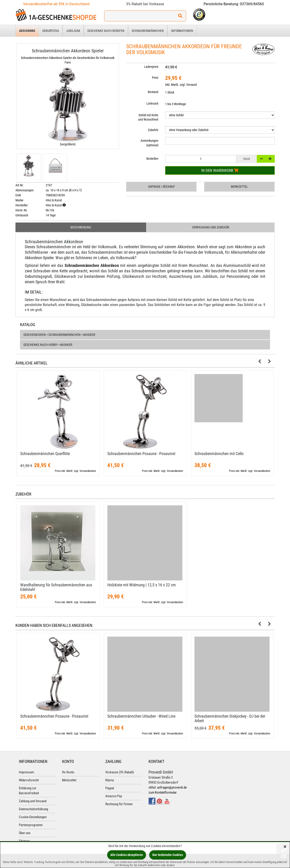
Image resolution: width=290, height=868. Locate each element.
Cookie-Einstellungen (33, 817)
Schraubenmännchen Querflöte (45, 454)
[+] (270, 159)
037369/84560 (252, 4)
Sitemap (24, 841)
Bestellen (152, 159)
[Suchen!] (180, 16)
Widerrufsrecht (29, 780)
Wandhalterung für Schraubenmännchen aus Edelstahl (56, 587)
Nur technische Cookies (168, 855)
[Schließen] (285, 847)
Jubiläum (73, 31)
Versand (192, 85)
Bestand (153, 92)
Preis (155, 78)
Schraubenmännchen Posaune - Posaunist (141, 454)
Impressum (26, 772)
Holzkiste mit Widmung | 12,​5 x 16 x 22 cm (142, 585)
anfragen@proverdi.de (172, 787)
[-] (261, 159)
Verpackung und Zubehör (211, 227)
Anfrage (161, 187)
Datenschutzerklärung (33, 809)
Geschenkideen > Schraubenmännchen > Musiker (59, 335)
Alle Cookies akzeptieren (127, 855)
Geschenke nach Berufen (106, 31)
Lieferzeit (152, 104)
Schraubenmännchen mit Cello (219, 454)
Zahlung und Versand (33, 801)
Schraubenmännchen (148, 31)
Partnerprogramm (31, 825)
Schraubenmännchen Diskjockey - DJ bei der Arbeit (230, 718)
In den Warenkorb (220, 170)
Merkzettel (239, 187)
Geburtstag (51, 31)
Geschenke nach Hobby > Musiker (48, 345)
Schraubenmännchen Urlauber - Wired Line (141, 716)
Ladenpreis (151, 67)
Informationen (182, 31)
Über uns (25, 833)
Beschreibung (81, 227)
